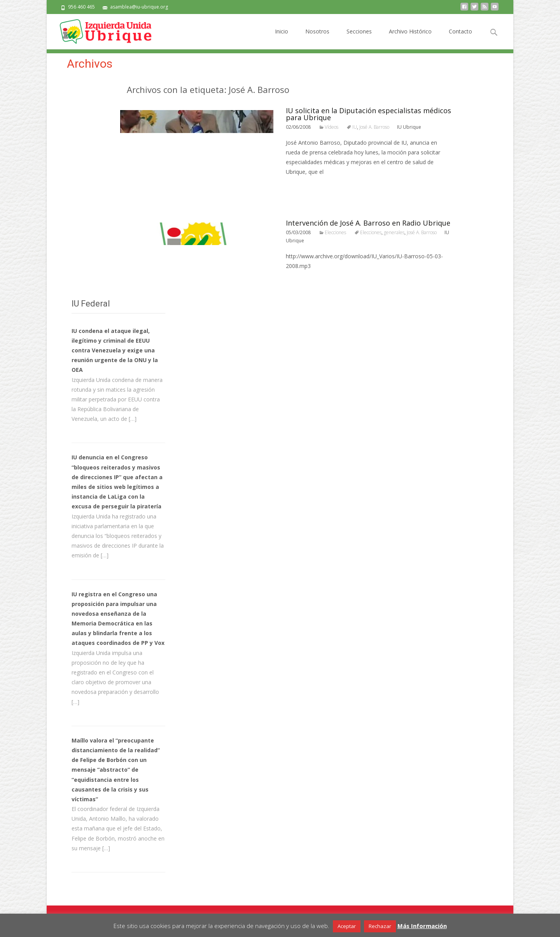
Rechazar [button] (380, 926)
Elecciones (335, 232)
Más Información (422, 926)
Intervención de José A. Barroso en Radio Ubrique (368, 223)
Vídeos (332, 127)
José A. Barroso (374, 127)
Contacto (460, 38)
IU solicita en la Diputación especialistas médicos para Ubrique (368, 114)
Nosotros (317, 38)
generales (394, 232)
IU (355, 127)
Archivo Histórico (410, 38)
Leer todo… (302, 186)
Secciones (359, 38)
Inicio (282, 38)
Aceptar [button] (347, 926)
